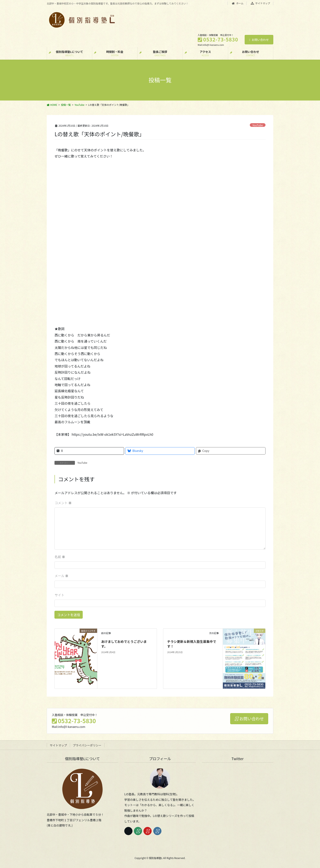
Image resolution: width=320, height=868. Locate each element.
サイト (59, 595)
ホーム (238, 3)
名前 (60, 557)
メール (61, 576)
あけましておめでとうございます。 (124, 644)
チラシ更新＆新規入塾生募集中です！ (192, 644)
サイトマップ (261, 3)
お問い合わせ (259, 40)
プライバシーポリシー (87, 745)
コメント (63, 503)
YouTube (258, 125)
